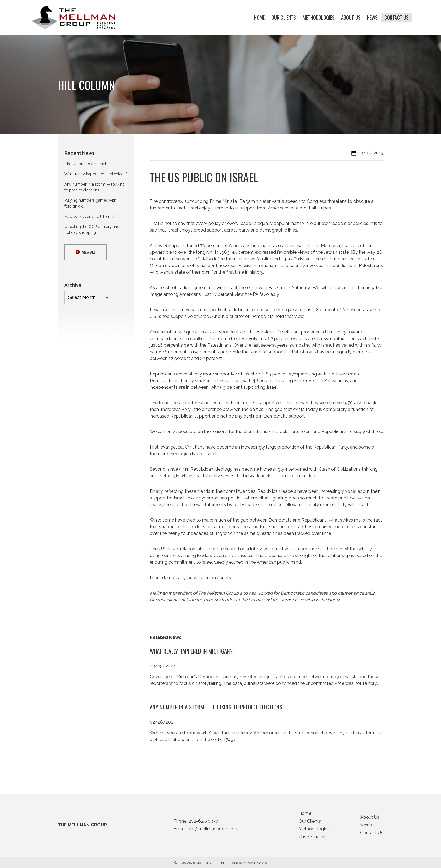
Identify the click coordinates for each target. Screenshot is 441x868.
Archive (73, 285)
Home (259, 18)
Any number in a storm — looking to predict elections (216, 709)
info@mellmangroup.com (213, 831)
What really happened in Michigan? (96, 174)
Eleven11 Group (255, 864)
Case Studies (312, 838)
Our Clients (284, 18)
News (372, 18)
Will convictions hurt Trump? (90, 216)
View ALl (85, 252)
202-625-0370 (203, 823)
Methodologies (319, 18)
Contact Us (396, 18)
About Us (351, 18)
